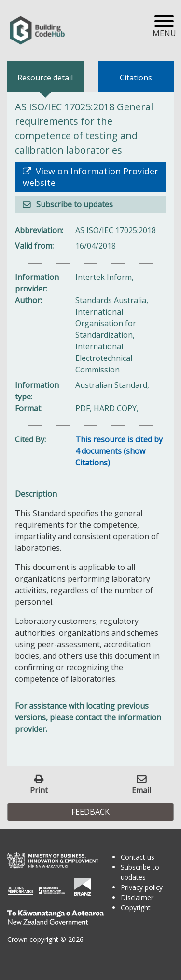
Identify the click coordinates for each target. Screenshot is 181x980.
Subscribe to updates (74, 204)
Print (39, 790)
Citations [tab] (136, 78)
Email (141, 790)
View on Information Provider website (90, 177)
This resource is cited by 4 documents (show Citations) (119, 451)
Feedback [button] (90, 812)
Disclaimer (137, 897)
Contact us (138, 857)
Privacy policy (142, 887)
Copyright (136, 907)
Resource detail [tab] (45, 78)
